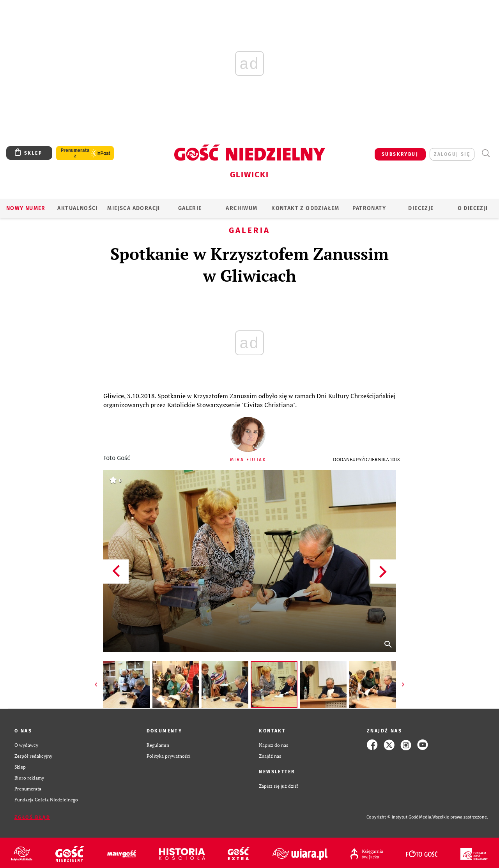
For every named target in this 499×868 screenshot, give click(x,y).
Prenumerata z (75, 153)
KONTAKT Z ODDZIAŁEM (305, 208)
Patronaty (369, 208)
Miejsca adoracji (134, 208)
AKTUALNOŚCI (77, 208)
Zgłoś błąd (32, 817)
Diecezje (421, 208)
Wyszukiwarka (486, 153)
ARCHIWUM (242, 208)
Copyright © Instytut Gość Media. (399, 817)
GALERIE (190, 208)
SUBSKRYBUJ (400, 154)
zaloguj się (452, 154)
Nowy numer (26, 208)
